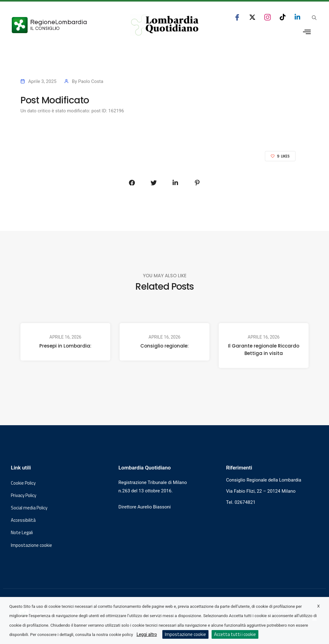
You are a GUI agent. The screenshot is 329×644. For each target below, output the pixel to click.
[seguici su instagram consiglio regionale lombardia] (268, 17)
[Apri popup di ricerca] (314, 18)
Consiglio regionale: (164, 346)
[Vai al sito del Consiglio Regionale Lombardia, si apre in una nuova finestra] (63, 25)
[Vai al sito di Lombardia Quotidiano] (165, 25)
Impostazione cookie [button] (31, 545)
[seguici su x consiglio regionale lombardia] (252, 17)
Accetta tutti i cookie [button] (235, 634)
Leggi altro (147, 634)
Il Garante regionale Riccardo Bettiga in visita (264, 350)
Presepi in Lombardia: (65, 346)
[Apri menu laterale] (307, 32)
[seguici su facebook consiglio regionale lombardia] (237, 17)
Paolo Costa (91, 81)
